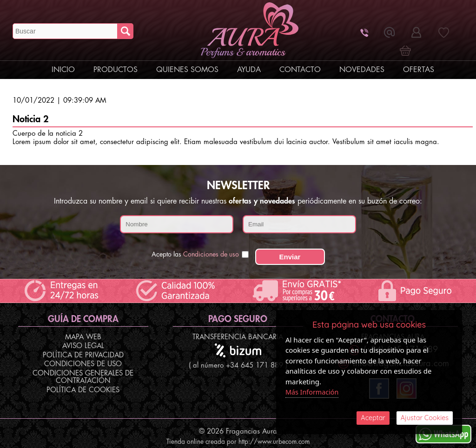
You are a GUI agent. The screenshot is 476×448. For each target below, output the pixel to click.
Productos (116, 70)
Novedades (362, 70)
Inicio (63, 70)
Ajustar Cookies (424, 417)
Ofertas (419, 70)
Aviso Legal (83, 352)
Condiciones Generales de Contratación (83, 383)
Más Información (313, 390)
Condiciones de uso (211, 251)
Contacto (300, 70)
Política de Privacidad (83, 361)
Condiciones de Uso (83, 371)
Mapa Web (83, 343)
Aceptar (373, 417)
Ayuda (249, 70)
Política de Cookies (83, 396)
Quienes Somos (187, 70)
